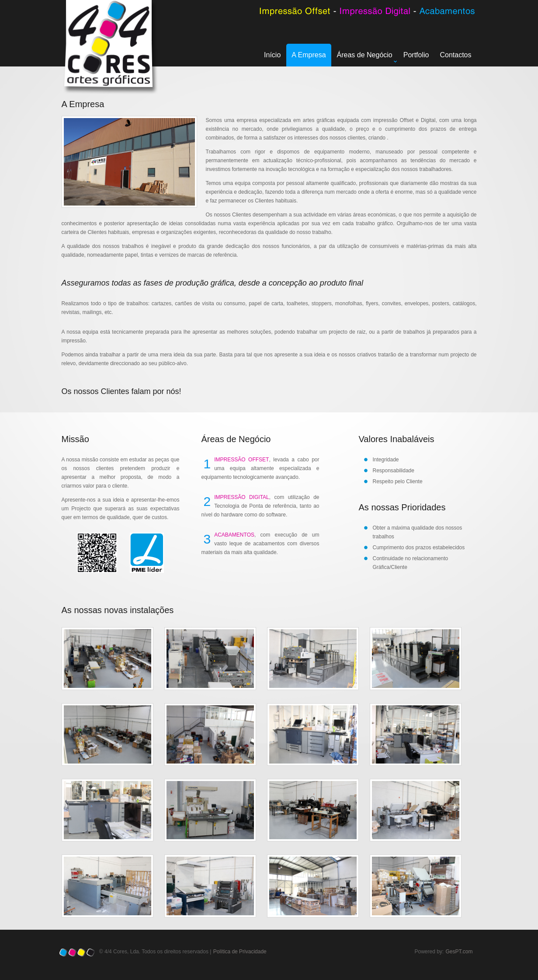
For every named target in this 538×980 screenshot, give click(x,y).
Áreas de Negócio (367, 57)
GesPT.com (459, 952)
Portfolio (416, 55)
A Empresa (309, 55)
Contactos (455, 55)
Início (272, 55)
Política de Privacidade (240, 952)
